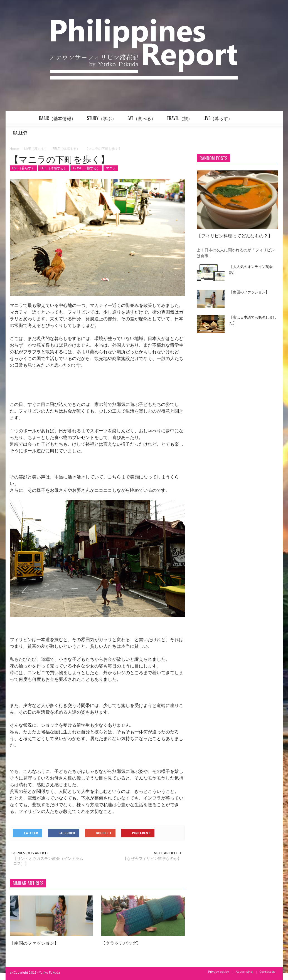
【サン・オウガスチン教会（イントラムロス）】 (48, 861)
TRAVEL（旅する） (86, 168)
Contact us (267, 972)
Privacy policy (219, 972)
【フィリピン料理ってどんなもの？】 (235, 235)
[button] (273, 118)
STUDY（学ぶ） (102, 120)
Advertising (244, 972)
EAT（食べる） (142, 120)
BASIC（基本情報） (58, 120)
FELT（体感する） (54, 168)
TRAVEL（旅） (180, 120)
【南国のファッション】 (34, 943)
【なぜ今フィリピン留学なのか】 (152, 859)
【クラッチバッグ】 (121, 943)
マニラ (111, 168)
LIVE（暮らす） (219, 120)
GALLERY (21, 135)
